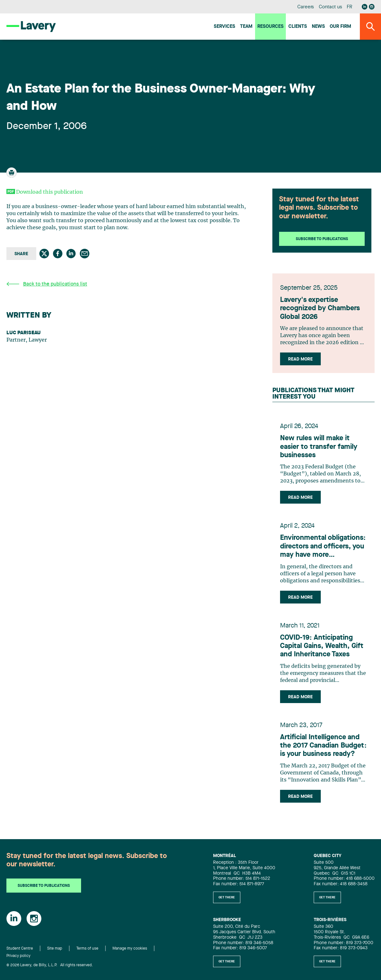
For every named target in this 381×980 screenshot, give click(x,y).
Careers (306, 7)
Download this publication (50, 192)
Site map (55, 949)
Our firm (340, 27)
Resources (270, 27)
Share (21, 254)
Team (246, 27)
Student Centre (20, 949)
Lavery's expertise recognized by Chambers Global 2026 (320, 308)
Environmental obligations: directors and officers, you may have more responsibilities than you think (323, 547)
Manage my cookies (130, 949)
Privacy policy (18, 956)
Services (224, 27)
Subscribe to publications (322, 239)
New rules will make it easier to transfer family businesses (319, 447)
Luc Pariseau (24, 333)
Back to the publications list (47, 284)
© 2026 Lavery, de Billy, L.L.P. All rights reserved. (50, 965)
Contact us (330, 7)
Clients (298, 27)
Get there (227, 897)
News (318, 27)
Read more (300, 359)
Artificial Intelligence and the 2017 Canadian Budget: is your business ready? (323, 746)
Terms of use (87, 949)
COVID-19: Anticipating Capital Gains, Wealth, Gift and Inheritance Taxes (322, 646)
